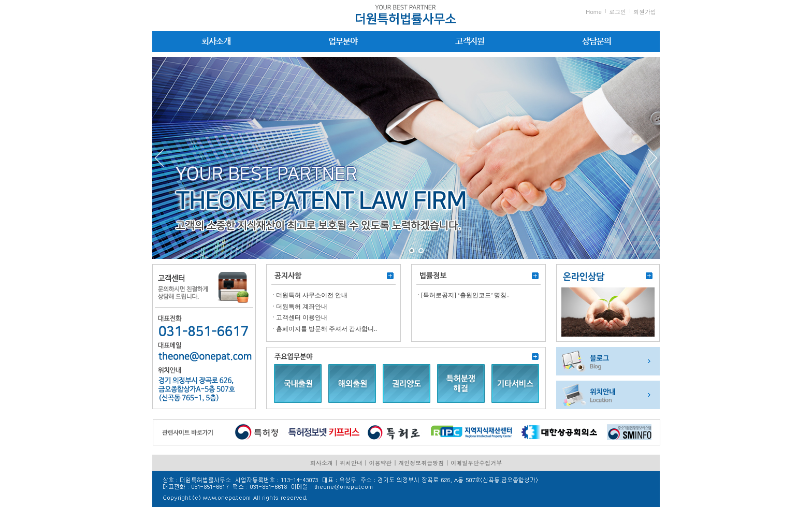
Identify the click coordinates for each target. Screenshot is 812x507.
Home (594, 12)
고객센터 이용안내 (302, 317)
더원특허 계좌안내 (302, 307)
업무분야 (343, 41)
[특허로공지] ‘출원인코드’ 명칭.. (465, 295)
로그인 (618, 12)
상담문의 (597, 41)
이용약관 (381, 463)
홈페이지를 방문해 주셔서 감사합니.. (327, 329)
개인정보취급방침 (421, 463)
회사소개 (216, 41)
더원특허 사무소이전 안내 (312, 295)
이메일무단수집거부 (476, 463)
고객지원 (470, 41)
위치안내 (351, 463)
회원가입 (645, 12)
